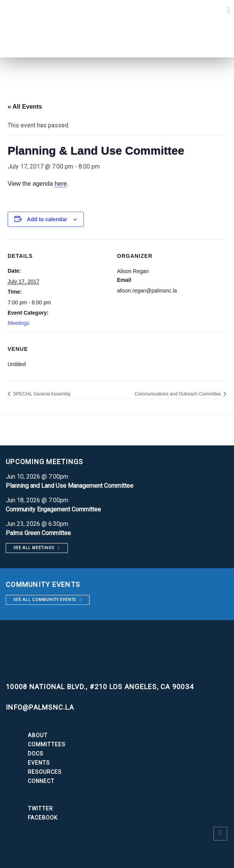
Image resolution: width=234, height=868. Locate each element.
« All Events (25, 107)
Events (39, 763)
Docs (36, 754)
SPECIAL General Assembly (41, 394)
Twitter (40, 809)
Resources (45, 772)
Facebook (43, 818)
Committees (47, 744)
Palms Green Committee (38, 533)
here (61, 184)
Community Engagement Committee (53, 509)
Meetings (18, 323)
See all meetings (34, 548)
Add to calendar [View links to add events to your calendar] (47, 219)
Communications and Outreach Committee (178, 394)
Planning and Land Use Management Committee (70, 486)
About (38, 735)
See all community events (45, 600)
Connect (41, 781)
